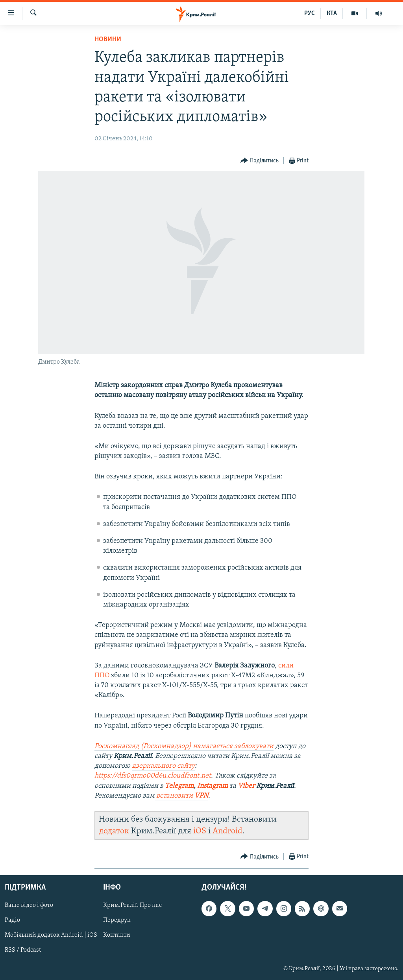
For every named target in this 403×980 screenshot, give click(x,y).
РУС (310, 13)
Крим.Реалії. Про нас (132, 906)
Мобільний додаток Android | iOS (51, 936)
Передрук (117, 921)
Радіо (12, 921)
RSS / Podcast (23, 951)
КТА (332, 13)
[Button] (260, 161)
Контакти (117, 936)
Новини (108, 40)
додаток (114, 831)
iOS (200, 831)
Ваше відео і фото (29, 906)
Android (227, 831)
